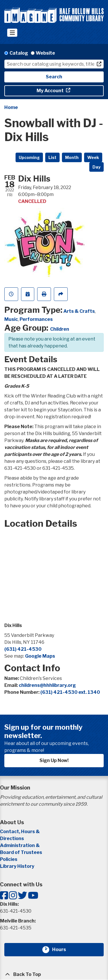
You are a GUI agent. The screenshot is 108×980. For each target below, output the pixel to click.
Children (60, 329)
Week (93, 157)
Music (11, 319)
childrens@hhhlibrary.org (47, 685)
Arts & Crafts (79, 311)
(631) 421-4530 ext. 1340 (70, 692)
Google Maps (40, 656)
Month (72, 157)
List (52, 157)
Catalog (19, 53)
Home (11, 107)
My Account (51, 91)
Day (96, 167)
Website (45, 53)
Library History (17, 866)
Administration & (20, 845)
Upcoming (29, 157)
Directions (12, 838)
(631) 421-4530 (23, 649)
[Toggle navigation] (12, 33)
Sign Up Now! (54, 760)
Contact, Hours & (20, 832)
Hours (62, 950)
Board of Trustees (21, 852)
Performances (36, 319)
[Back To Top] (54, 975)
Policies (9, 859)
